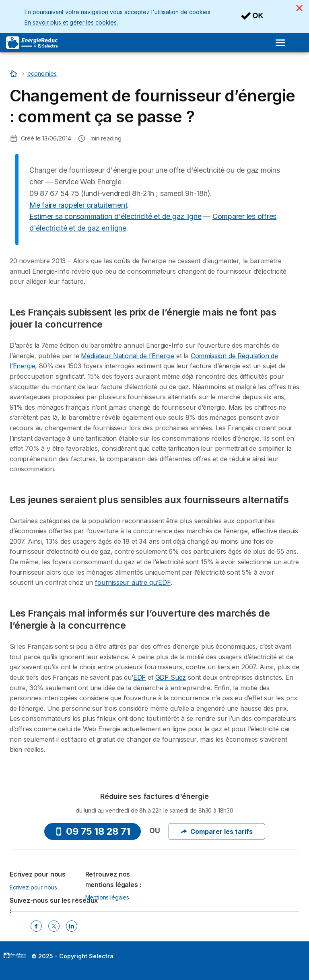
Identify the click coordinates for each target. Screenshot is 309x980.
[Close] (299, 8)
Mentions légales (107, 897)
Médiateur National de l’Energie (128, 356)
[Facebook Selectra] (36, 926)
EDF (139, 677)
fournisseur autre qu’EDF (133, 582)
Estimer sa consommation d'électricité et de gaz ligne (115, 216)
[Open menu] (280, 43)
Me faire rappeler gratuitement (78, 205)
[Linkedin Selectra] (72, 926)
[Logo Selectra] (32, 43)
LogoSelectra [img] (15, 955)
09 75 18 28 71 (92, 831)
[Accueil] (14, 73)
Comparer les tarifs (217, 831)
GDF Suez (171, 677)
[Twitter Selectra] (54, 926)
